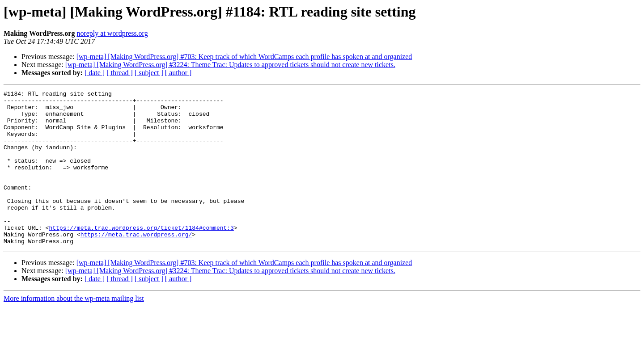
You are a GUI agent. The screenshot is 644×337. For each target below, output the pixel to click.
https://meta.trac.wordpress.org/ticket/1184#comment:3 (141, 256)
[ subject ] (149, 73)
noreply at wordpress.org (112, 33)
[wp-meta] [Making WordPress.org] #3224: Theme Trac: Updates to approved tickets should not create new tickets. (230, 65)
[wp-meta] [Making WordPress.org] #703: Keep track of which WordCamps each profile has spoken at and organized (244, 57)
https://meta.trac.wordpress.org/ (136, 264)
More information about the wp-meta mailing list (74, 329)
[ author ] (178, 73)
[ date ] (95, 73)
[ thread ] (120, 73)
